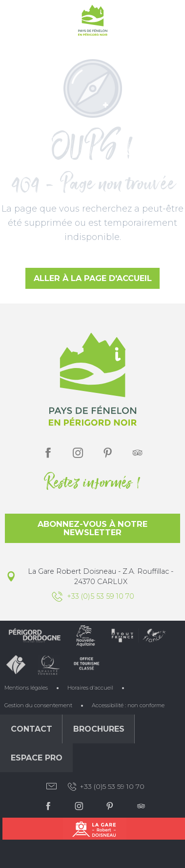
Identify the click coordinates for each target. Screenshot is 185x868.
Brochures (99, 729)
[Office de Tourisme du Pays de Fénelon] (93, 22)
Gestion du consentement (38, 705)
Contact (31, 729)
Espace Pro (37, 758)
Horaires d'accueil (90, 688)
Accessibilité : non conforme (128, 705)
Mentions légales (26, 688)
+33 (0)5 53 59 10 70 (106, 787)
